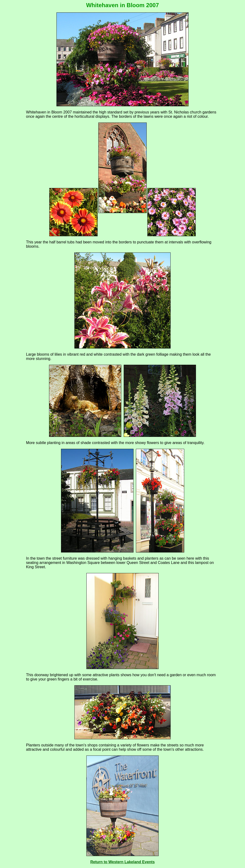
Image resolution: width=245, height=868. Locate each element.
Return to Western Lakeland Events (122, 862)
